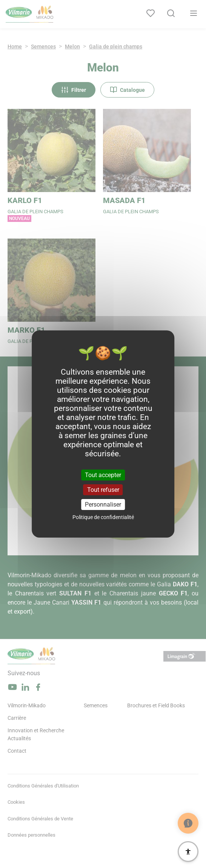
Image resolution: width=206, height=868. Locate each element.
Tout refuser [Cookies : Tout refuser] (103, 490)
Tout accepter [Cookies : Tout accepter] (103, 475)
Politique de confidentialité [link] (103, 517)
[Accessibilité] (188, 852)
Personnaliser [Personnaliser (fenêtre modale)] (103, 505)
